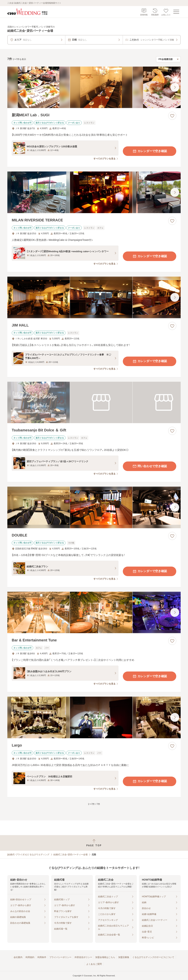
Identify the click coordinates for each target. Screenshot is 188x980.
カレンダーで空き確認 (150, 151)
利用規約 (30, 957)
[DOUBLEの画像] (94, 507)
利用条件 (42, 957)
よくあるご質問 (94, 964)
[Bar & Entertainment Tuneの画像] (94, 613)
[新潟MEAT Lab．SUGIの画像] (94, 87)
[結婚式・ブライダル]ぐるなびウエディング (28, 855)
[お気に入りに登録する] (172, 116)
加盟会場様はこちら (105, 957)
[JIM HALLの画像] (94, 297)
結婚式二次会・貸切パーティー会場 (70, 855)
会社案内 (18, 957)
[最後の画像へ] (175, 87)
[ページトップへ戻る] (94, 843)
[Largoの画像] (94, 717)
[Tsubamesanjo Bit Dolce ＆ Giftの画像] (94, 403)
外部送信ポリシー (83, 957)
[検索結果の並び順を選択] (168, 59)
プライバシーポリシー (60, 957)
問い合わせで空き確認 (150, 466)
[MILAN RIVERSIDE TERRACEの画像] (94, 192)
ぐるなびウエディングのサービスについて (153, 957)
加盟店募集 (124, 957)
